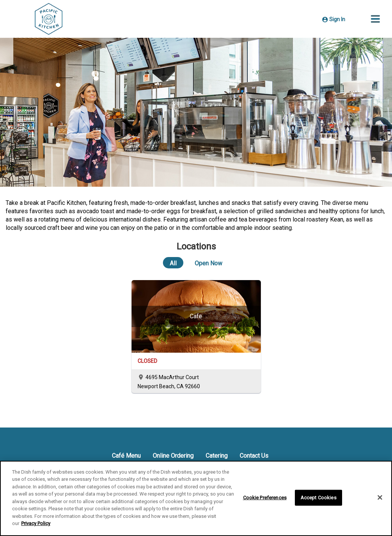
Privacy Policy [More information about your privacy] (36, 523)
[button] (375, 19)
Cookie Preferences (265, 498)
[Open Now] (208, 263)
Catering (217, 456)
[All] (173, 263)
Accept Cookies (318, 498)
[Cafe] (196, 316)
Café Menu (126, 456)
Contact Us (254, 456)
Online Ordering (173, 456)
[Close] (380, 497)
